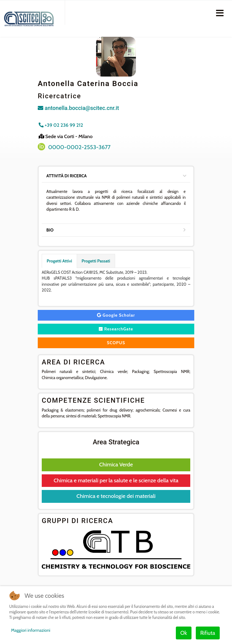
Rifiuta (208, 633)
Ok (184, 633)
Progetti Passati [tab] (96, 261)
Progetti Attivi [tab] (59, 261)
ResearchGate (116, 329)
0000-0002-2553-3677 (79, 147)
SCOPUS (116, 343)
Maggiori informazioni (31, 630)
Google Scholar (116, 315)
